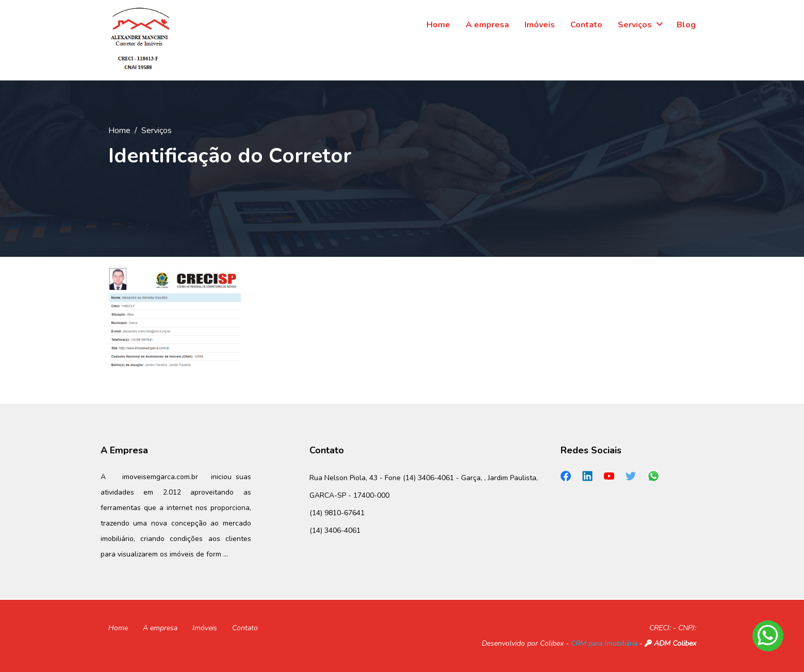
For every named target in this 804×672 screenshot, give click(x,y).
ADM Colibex (670, 643)
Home (119, 130)
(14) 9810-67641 (337, 513)
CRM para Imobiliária (604, 643)
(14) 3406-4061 (335, 530)
